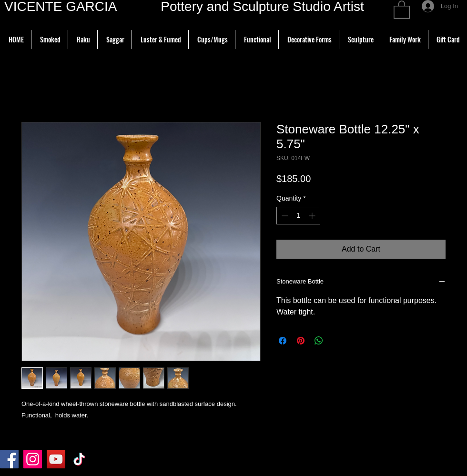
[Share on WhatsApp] (319, 341)
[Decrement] (284, 216)
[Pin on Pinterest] (301, 341)
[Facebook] (9, 459)
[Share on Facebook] (283, 341)
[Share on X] (337, 341)
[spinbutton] (298, 216)
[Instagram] (33, 459)
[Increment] (313, 216)
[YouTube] (56, 459)
